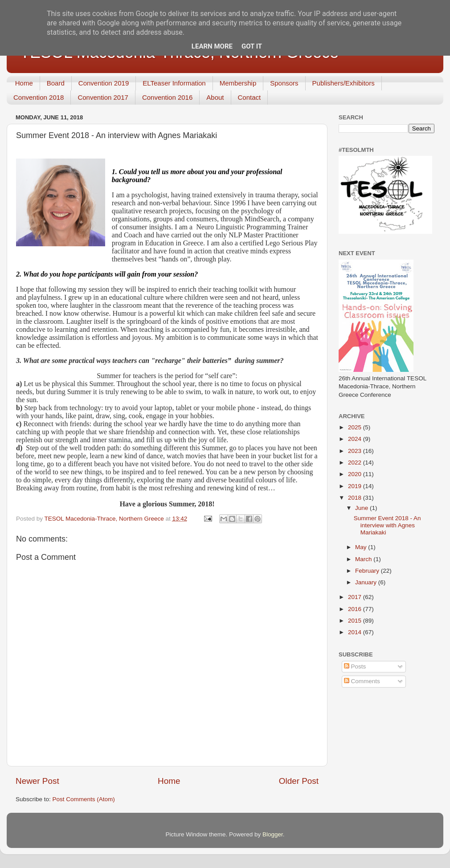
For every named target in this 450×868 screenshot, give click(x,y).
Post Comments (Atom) (84, 799)
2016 (356, 609)
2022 (356, 463)
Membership (238, 83)
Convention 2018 (39, 97)
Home (24, 83)
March (364, 559)
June (362, 508)
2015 (356, 621)
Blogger (273, 834)
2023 (356, 451)
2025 (356, 427)
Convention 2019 (104, 83)
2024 (356, 439)
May (362, 547)
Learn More (212, 46)
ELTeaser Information (174, 83)
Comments (362, 681)
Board (56, 83)
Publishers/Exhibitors (344, 83)
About (215, 97)
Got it (252, 46)
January (367, 582)
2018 (356, 498)
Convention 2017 (103, 97)
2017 (356, 597)
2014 (356, 632)
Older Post (299, 781)
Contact (250, 97)
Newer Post (37, 781)
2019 (356, 486)
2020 (356, 474)
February (368, 571)
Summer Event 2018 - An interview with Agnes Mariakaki (387, 525)
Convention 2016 (167, 97)
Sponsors (284, 83)
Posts (355, 666)
